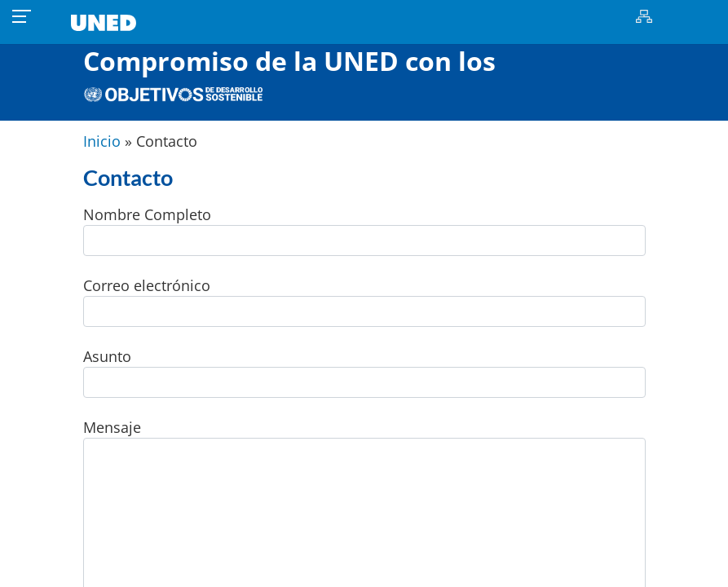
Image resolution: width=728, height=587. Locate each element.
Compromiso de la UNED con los (289, 72)
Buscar (673, 16)
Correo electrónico (364, 301)
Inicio (102, 141)
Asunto (364, 372)
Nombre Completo (364, 230)
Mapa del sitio (644, 16)
